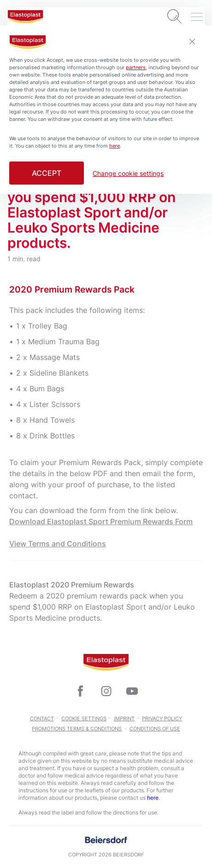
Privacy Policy (162, 718)
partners (136, 67)
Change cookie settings (128, 174)
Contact (42, 718)
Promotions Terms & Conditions (77, 729)
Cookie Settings (84, 718)
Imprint (124, 718)
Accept (47, 173)
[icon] (80, 691)
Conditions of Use (155, 729)
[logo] (25, 17)
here (153, 798)
